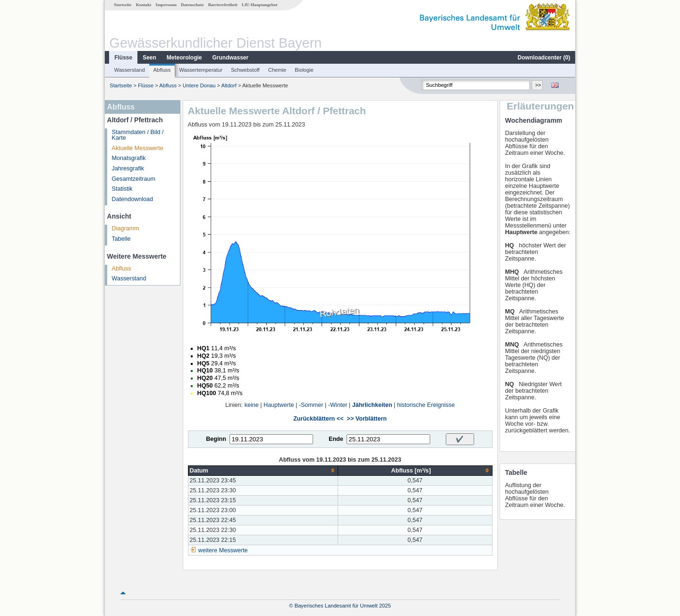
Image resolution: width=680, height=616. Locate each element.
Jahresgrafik (128, 169)
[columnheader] (263, 470)
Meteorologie (184, 58)
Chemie (277, 70)
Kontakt (144, 5)
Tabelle (121, 239)
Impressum (166, 5)
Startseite (123, 5)
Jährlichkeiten (372, 405)
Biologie (304, 70)
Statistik (122, 189)
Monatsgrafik (129, 158)
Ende (336, 439)
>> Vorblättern (367, 419)
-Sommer (311, 405)
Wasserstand (130, 70)
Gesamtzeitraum (134, 179)
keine (252, 405)
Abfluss (162, 70)
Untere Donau (199, 85)
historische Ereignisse (426, 405)
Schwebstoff (245, 70)
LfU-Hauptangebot (259, 5)
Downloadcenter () (544, 58)
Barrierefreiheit (223, 5)
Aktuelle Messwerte (138, 148)
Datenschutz (192, 5)
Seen (149, 58)
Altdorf (229, 85)
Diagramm (126, 228)
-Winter (338, 405)
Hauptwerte (279, 405)
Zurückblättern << (318, 419)
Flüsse (123, 58)
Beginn (216, 439)
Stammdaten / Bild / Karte (138, 135)
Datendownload (133, 199)
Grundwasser (231, 58)
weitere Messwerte (223, 550)
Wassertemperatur (201, 70)
